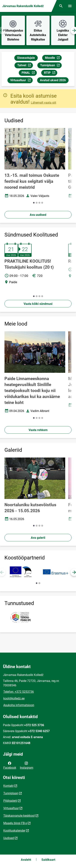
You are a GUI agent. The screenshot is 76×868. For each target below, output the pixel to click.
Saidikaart (48, 860)
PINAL (29, 73)
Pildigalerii (10, 801)
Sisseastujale (26, 58)
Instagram (27, 765)
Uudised (9, 838)
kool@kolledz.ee (14, 698)
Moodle (53, 58)
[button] (34, 203)
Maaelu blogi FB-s (15, 823)
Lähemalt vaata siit (43, 103)
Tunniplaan (51, 66)
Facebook (10, 765)
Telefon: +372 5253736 (19, 692)
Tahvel (25, 66)
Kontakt (8, 786)
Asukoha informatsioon (19, 705)
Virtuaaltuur (21, 81)
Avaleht (26, 860)
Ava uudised (38, 215)
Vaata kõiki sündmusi (38, 304)
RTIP (51, 73)
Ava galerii (38, 538)
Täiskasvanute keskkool (19, 816)
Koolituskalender (14, 831)
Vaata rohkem (38, 430)
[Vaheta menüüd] (70, 6)
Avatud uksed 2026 (53, 80)
